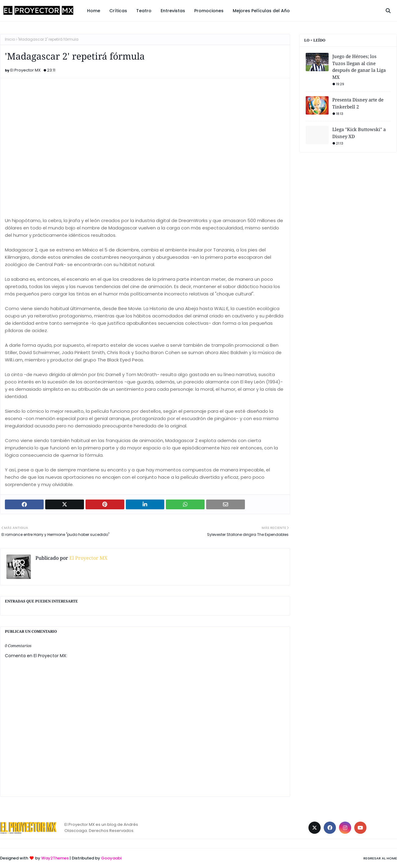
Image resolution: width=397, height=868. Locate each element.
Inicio (10, 39)
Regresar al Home (380, 858)
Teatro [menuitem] (144, 11)
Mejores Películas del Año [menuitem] (261, 11)
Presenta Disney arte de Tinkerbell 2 (358, 103)
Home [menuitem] (94, 11)
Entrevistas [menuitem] (173, 11)
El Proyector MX (25, 70)
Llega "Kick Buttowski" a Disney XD (359, 133)
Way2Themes (55, 858)
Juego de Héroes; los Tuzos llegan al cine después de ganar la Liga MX (359, 67)
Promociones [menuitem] (209, 11)
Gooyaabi (111, 858)
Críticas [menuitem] (118, 11)
